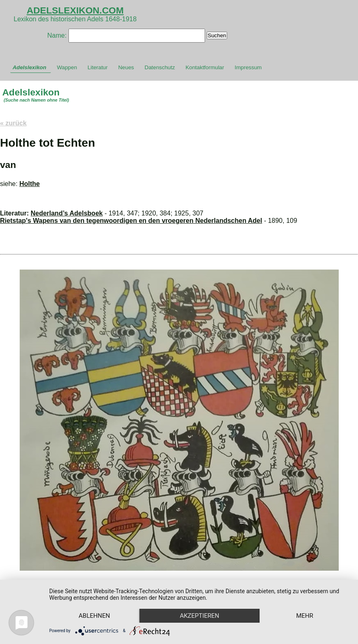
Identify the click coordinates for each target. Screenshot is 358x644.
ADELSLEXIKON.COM (75, 10)
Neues (126, 67)
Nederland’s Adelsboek (67, 213)
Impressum (248, 67)
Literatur (98, 67)
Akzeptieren (199, 616)
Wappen (67, 67)
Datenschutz (160, 67)
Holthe (30, 184)
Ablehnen (94, 616)
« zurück (13, 123)
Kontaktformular (205, 67)
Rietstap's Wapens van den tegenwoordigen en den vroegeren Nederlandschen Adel (131, 221)
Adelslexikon (30, 67)
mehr (305, 616)
